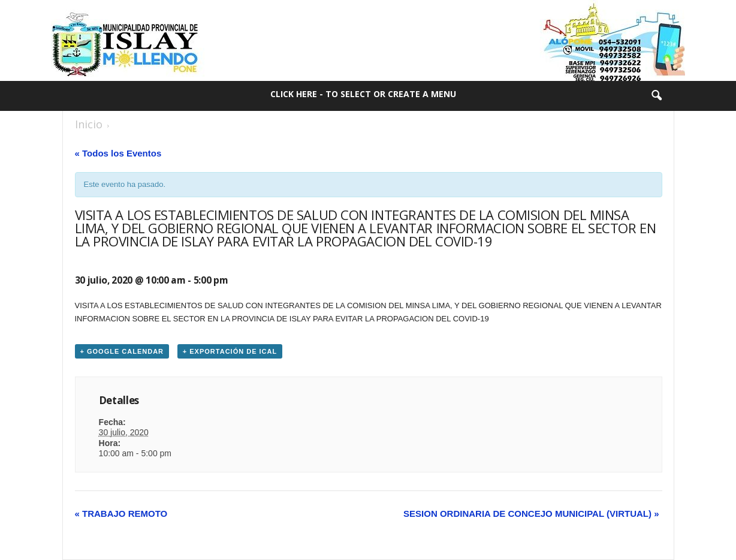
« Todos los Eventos (118, 153)
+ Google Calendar (122, 351)
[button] (656, 96)
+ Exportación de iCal (230, 351)
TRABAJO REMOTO (121, 514)
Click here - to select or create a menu (363, 94)
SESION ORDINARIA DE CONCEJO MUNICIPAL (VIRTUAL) (531, 514)
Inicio (89, 124)
